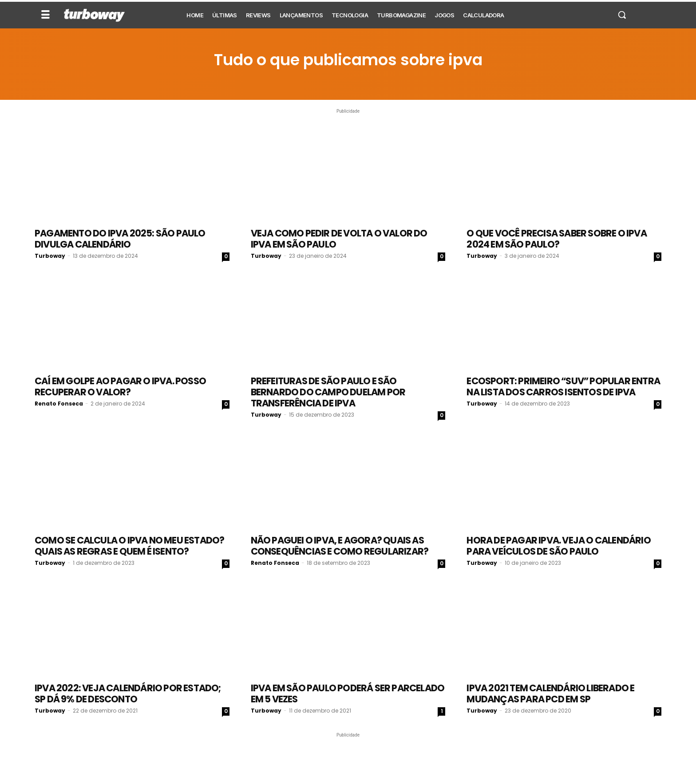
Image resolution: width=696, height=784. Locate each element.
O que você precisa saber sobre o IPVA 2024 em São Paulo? (556, 239)
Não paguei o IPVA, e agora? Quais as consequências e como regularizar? (340, 546)
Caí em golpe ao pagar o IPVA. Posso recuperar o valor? (120, 386)
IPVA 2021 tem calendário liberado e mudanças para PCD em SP (550, 693)
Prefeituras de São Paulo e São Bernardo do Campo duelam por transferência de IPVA (328, 392)
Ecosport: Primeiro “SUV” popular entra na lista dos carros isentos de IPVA (563, 386)
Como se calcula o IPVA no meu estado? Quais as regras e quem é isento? (129, 546)
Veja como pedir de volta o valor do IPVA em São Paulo (339, 239)
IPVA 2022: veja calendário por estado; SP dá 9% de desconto (128, 693)
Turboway (50, 256)
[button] (622, 15)
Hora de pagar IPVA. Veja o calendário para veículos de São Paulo (558, 546)
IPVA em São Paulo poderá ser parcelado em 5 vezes (348, 693)
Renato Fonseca (59, 404)
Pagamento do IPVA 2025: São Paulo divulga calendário (120, 239)
